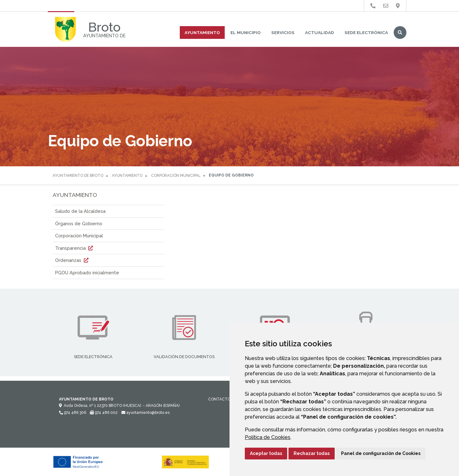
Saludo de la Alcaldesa (80, 211)
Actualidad (320, 32)
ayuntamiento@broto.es (146, 413)
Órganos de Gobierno (79, 224)
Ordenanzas (73, 260)
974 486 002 (104, 413)
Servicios (283, 32)
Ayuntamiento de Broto (78, 176)
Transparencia (75, 248)
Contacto (219, 399)
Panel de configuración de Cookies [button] (381, 453)
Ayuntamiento (202, 32)
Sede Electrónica (366, 32)
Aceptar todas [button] (266, 453)
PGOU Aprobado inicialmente (87, 273)
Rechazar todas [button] (312, 453)
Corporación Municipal (176, 176)
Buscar (400, 32)
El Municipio (246, 32)
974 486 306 (73, 413)
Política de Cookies (268, 437)
